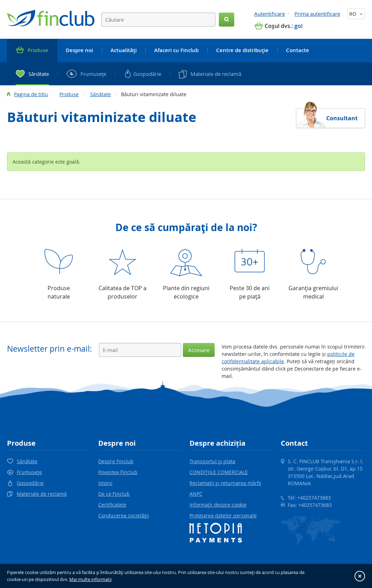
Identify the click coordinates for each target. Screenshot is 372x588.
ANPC (196, 494)
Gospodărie (30, 483)
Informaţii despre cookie (218, 505)
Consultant (342, 118)
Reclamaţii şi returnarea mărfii (225, 483)
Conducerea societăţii (124, 515)
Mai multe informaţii (90, 579)
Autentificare (270, 14)
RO (356, 14)
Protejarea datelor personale (223, 515)
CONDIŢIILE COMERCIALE (219, 472)
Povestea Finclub (118, 472)
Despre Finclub (116, 461)
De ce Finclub (114, 494)
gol (298, 26)
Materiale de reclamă (42, 494)
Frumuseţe (29, 472)
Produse (69, 94)
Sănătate (101, 94)
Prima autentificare (317, 14)
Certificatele (112, 505)
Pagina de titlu (31, 94)
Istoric (105, 483)
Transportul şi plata (212, 461)
